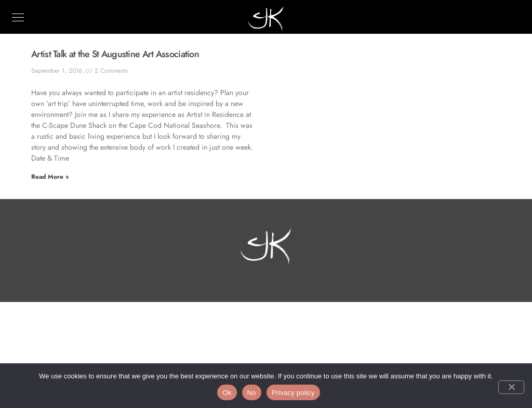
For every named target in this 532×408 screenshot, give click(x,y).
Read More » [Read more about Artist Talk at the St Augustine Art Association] (50, 177)
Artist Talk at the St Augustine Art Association (115, 54)
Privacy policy (293, 393)
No (252, 393)
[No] (511, 387)
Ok (227, 393)
